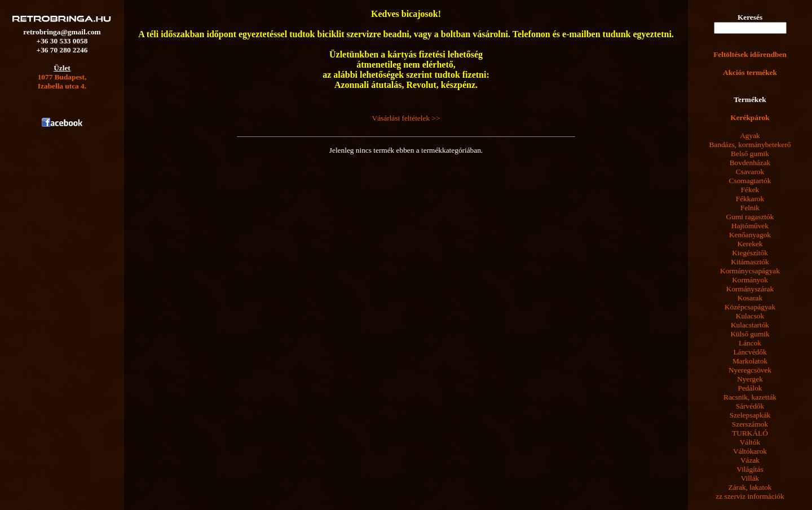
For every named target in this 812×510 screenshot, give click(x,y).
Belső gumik (750, 154)
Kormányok (750, 280)
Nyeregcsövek (750, 370)
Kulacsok (750, 316)
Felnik (750, 208)
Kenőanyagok (750, 235)
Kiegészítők (750, 253)
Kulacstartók (750, 325)
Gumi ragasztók (750, 217)
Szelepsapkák (750, 415)
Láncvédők (750, 352)
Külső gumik (750, 334)
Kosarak (750, 298)
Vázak (750, 460)
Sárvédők (750, 406)
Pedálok (750, 388)
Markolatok (750, 361)
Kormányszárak (750, 289)
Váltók (750, 442)
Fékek (750, 190)
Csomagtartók (750, 181)
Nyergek (750, 379)
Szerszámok (750, 424)
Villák (750, 478)
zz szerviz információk (750, 496)
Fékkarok (750, 199)
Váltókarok (750, 451)
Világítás (750, 469)
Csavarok (750, 172)
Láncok (750, 343)
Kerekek (750, 244)
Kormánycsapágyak (750, 271)
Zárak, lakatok (750, 487)
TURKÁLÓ (750, 433)
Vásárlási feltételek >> (406, 118)
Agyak (750, 136)
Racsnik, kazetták (750, 397)
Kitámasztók (750, 262)
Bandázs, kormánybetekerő (750, 145)
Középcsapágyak (750, 307)
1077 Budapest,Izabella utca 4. (62, 81)
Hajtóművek (750, 226)
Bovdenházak (750, 163)
